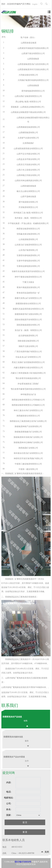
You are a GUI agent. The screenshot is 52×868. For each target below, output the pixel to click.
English (35, 4)
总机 (4, 853)
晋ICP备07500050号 (23, 862)
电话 (4, 847)
